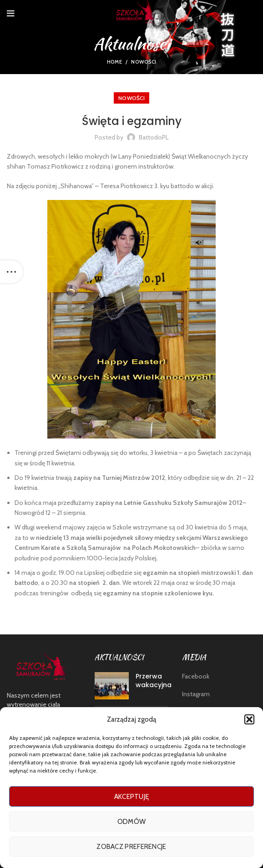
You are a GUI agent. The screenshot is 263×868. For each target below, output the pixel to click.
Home (114, 62)
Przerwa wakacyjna (154, 681)
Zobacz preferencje (131, 847)
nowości (144, 62)
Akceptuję (132, 797)
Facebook (196, 676)
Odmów (132, 822)
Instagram (196, 694)
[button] (249, 719)
